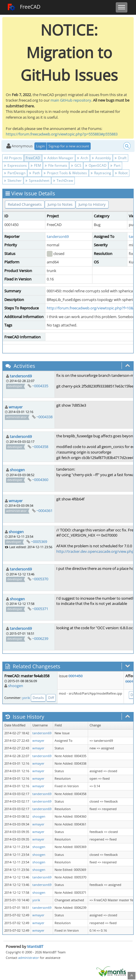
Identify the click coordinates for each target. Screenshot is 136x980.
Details (38, 698)
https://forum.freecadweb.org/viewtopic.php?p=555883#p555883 (62, 134)
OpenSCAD (96, 165)
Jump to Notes (60, 204)
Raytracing (101, 173)
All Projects (13, 158)
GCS (76, 165)
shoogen (17, 470)
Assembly (101, 158)
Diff (51, 698)
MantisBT (35, 946)
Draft (121, 158)
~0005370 (40, 579)
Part (115, 165)
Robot (121, 173)
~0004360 (40, 480)
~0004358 (40, 447)
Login (40, 146)
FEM (36, 165)
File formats (56, 165)
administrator (29, 958)
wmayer (16, 407)
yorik (26, 698)
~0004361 (44, 511)
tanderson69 (58, 236)
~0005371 (40, 609)
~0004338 (44, 417)
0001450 (76, 676)
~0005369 (39, 542)
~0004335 (40, 386)
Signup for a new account (69, 146)
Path (35, 173)
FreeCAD (24, 7)
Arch (83, 158)
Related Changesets (25, 204)
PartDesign (15, 173)
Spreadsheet (37, 180)
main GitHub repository (71, 100)
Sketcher (13, 180)
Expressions (15, 165)
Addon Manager (59, 158)
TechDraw (63, 180)
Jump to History (92, 204)
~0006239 (40, 638)
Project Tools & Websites (65, 173)
